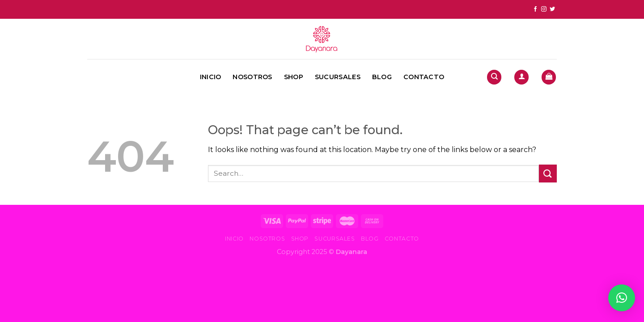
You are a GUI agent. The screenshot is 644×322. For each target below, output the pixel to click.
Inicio (211, 77)
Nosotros (252, 77)
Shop (294, 77)
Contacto (424, 77)
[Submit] (548, 173)
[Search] (494, 77)
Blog (382, 77)
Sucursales (338, 77)
